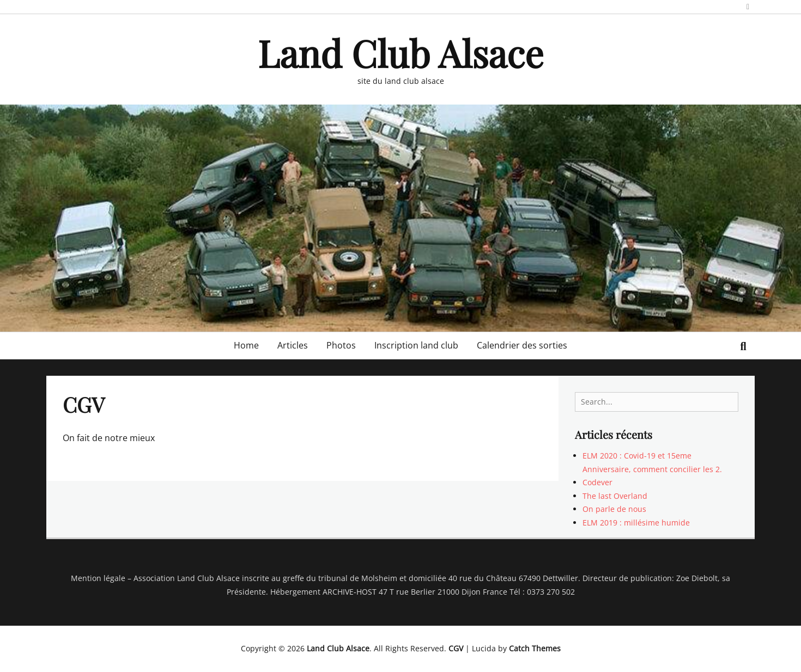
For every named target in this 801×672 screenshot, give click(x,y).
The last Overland (615, 496)
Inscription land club (416, 345)
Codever (597, 482)
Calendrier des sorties (522, 345)
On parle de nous (614, 509)
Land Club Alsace (400, 53)
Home (246, 345)
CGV (456, 648)
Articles (293, 345)
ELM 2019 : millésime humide (636, 523)
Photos (341, 345)
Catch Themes (535, 648)
